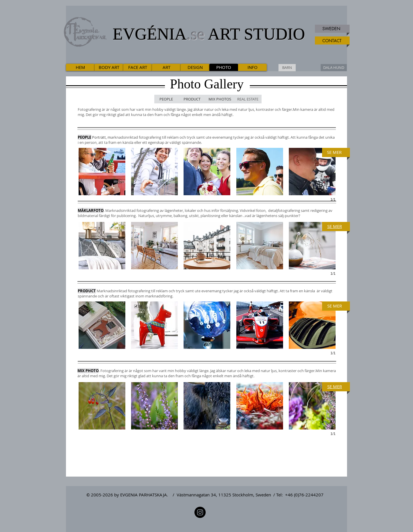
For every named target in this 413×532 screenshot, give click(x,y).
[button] (102, 172)
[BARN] (287, 68)
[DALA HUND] (334, 68)
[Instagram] (200, 512)
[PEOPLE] (166, 99)
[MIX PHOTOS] (220, 99)
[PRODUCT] (192, 99)
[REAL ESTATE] (248, 99)
